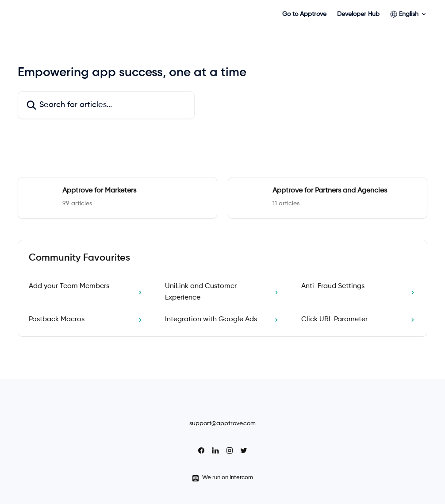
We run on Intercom (228, 478)
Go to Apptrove (304, 14)
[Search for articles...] (106, 105)
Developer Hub (358, 14)
